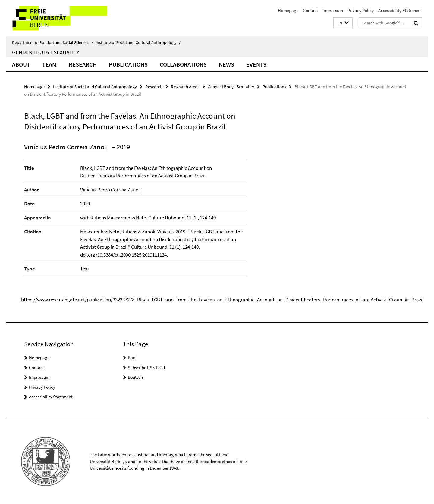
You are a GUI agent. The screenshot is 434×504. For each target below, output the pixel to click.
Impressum (333, 10)
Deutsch (135, 377)
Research (83, 64)
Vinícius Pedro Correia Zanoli (66, 147)
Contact (310, 10)
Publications (128, 64)
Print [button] (132, 358)
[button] (343, 23)
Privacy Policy (361, 10)
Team (49, 64)
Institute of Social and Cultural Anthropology (138, 42)
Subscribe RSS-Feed (146, 367)
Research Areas (185, 87)
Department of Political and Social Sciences (53, 42)
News (226, 64)
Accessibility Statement (400, 10)
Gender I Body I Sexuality (46, 52)
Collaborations (183, 64)
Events (256, 64)
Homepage (288, 10)
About (21, 64)
